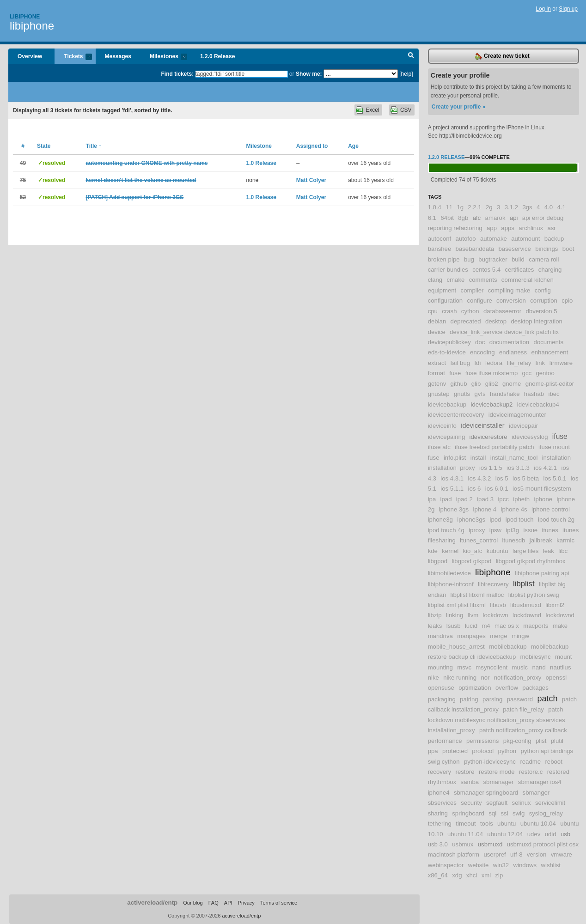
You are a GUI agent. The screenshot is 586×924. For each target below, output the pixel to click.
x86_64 (438, 875)
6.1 (432, 218)
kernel (450, 551)
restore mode (497, 772)
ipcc (503, 499)
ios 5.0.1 (555, 478)
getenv (437, 384)
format (436, 373)
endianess (513, 352)
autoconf (440, 239)
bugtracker (493, 259)
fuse (455, 373)
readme (530, 762)
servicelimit (550, 803)
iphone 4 (485, 509)
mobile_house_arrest (456, 647)
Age (353, 146)
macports (536, 626)
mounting (440, 667)
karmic (565, 540)
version (537, 854)
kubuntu (497, 551)
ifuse (560, 436)
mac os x (507, 626)
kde (433, 551)
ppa (433, 751)
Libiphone (25, 17)
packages (535, 688)
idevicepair (523, 426)
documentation (510, 342)
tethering (440, 824)
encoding (482, 352)
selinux (522, 803)
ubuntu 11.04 (465, 834)
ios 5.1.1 (452, 489)
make (560, 626)
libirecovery (493, 584)
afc (477, 218)
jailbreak (541, 540)
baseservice (515, 249)
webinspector (446, 865)
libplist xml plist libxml (457, 605)
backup (554, 239)
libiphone (32, 26)
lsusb (454, 626)
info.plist (455, 458)
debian (437, 321)
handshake (505, 394)
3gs (527, 207)
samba (470, 782)
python (507, 751)
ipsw (495, 530)
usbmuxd (490, 844)
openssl (556, 678)
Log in (543, 9)
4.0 (549, 207)
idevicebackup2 (492, 404)
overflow (507, 688)
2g (489, 207)
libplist (524, 584)
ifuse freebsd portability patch (494, 447)
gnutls (462, 394)
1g (460, 207)
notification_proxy (518, 678)
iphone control (551, 509)
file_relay (519, 363)
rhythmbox (442, 782)
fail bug (461, 363)
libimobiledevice (449, 573)
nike (433, 678)
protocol (483, 751)
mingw (520, 636)
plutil (557, 741)
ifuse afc (439, 447)
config (543, 290)
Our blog (193, 903)
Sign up (568, 9)
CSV (406, 110)
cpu (433, 311)
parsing (492, 699)
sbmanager (498, 782)
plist (541, 741)
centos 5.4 (486, 270)
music (520, 667)
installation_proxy (452, 468)
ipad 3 (485, 499)
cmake (456, 280)
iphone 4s (514, 509)
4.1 (561, 207)
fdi (477, 363)
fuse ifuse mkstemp (492, 373)
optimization (475, 688)
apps (508, 228)
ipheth (521, 499)
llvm (473, 615)
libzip (435, 615)
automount (525, 239)
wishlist (551, 865)
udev (534, 834)
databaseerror (502, 311)
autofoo (466, 239)
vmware (562, 854)
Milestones (164, 57)
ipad (446, 499)
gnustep (439, 394)
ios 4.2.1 (545, 468)
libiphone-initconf (451, 584)
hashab (534, 394)
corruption (544, 301)
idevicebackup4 (538, 404)
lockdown (496, 615)
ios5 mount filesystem (542, 489)
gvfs (480, 394)
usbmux (463, 844)
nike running (460, 678)
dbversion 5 (541, 311)
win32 (501, 865)
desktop (496, 321)
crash (449, 311)
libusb (498, 605)
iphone (543, 499)
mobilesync (536, 657)
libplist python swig (534, 595)
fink (540, 363)
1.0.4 (435, 207)
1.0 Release (261, 163)
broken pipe (444, 259)
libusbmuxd (526, 605)
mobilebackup (508, 647)
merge (498, 636)
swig (519, 813)
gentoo (545, 373)
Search (411, 56)
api (514, 218)
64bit (447, 218)
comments (483, 280)
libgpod (438, 561)
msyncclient (491, 667)
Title (94, 146)
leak (549, 551)
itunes (550, 530)
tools (487, 824)
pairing (469, 699)
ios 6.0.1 (497, 489)
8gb (463, 218)
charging (550, 270)
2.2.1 (474, 207)
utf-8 (516, 854)
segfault (497, 803)
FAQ (214, 903)
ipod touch (520, 520)
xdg (457, 875)
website (479, 865)
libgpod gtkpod (472, 561)
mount (564, 657)
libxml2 (555, 605)
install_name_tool (514, 458)
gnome (512, 384)
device (437, 332)
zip (499, 875)
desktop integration (536, 321)
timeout (466, 824)
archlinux (531, 228)
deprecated (466, 321)
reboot (553, 762)
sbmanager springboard (486, 793)
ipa (432, 499)
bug (469, 259)
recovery (440, 772)
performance (445, 741)
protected (455, 751)
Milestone (259, 146)
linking (455, 615)
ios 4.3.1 (452, 478)
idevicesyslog (530, 437)
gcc (527, 373)
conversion (511, 301)
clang (435, 280)
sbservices (442, 803)
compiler (472, 290)
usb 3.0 (438, 844)
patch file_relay (523, 709)
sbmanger (536, 793)
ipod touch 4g (446, 530)
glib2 (492, 384)
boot (568, 249)
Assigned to (312, 146)
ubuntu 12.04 (505, 834)
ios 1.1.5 (491, 468)
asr (551, 228)
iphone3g (440, 520)
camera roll (544, 259)
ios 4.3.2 (480, 478)
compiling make (509, 290)
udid (551, 834)
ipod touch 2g (556, 520)
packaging (442, 699)
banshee (440, 249)
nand (539, 667)
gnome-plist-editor (550, 384)
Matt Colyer (311, 180)
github (459, 384)
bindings (546, 249)
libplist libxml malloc (477, 595)
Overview (30, 56)
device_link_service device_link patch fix (504, 332)
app (492, 228)
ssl (504, 813)
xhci (472, 875)
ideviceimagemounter (517, 415)
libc (563, 551)
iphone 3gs (454, 509)
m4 (486, 626)
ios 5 (502, 478)
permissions (482, 741)
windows (525, 865)
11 (449, 207)
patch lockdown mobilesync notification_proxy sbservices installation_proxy (497, 720)
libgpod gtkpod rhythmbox (531, 561)
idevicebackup (447, 404)
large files (525, 551)
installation (556, 458)
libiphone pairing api (542, 573)
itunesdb (514, 540)
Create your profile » (459, 107)
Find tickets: (178, 74)
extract (437, 363)
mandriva (440, 636)
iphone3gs (471, 520)
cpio (567, 301)
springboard (468, 813)
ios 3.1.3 (518, 468)
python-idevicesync (490, 762)
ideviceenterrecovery (456, 415)
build (518, 259)
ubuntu (507, 824)
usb (565, 834)
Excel (372, 110)
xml (486, 875)
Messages (118, 56)
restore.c (531, 772)
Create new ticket (502, 56)
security (471, 803)
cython (470, 311)
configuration (446, 301)
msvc (464, 667)
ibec (554, 394)
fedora (494, 363)
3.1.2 (511, 207)
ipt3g (512, 530)
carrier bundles (448, 270)
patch (547, 699)
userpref (494, 854)
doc (480, 342)
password (520, 699)
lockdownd (527, 615)
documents (549, 342)
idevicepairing (447, 437)
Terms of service (279, 903)
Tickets (73, 57)
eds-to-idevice (447, 352)
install (478, 458)
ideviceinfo (442, 426)
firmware (561, 363)
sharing (438, 813)
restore (465, 772)
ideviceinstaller (482, 426)
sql (492, 813)
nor (485, 678)
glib (476, 384)
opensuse (441, 688)
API (228, 903)
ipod (495, 520)
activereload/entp (152, 903)
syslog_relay (546, 813)
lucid (471, 626)
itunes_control (479, 540)
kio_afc (473, 551)
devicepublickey (449, 342)
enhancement (549, 352)
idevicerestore (488, 437)
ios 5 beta (526, 478)
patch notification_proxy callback (523, 730)
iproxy (477, 530)
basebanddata (475, 249)
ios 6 (475, 489)
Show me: (309, 74)
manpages (471, 636)
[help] (406, 74)
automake (494, 239)
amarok (495, 218)
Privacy (246, 903)
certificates (519, 270)
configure (479, 301)
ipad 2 (464, 499)
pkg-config (517, 741)
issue (530, 530)
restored (558, 772)
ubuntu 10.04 (538, 824)
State (44, 146)
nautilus (560, 667)
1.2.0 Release (217, 56)
